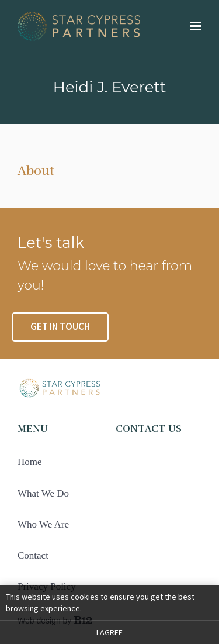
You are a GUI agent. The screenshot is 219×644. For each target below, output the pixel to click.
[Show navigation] (193, 26)
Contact (33, 555)
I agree (109, 632)
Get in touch (60, 326)
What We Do (43, 493)
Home (30, 462)
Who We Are (43, 524)
